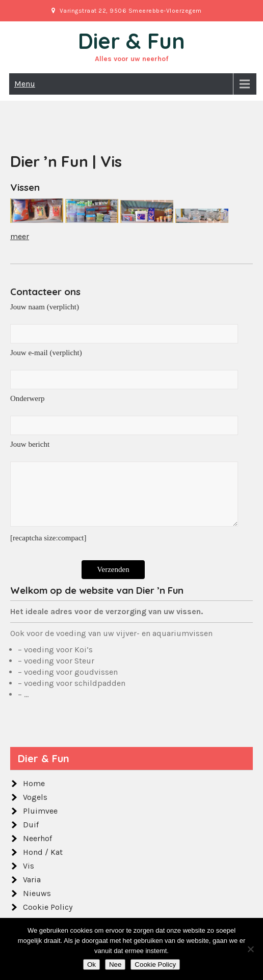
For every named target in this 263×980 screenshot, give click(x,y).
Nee (115, 964)
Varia (32, 880)
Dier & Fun (131, 41)
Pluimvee (40, 811)
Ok (91, 964)
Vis (29, 866)
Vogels (35, 797)
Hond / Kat (43, 852)
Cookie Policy (48, 907)
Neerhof (37, 838)
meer (20, 236)
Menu (25, 84)
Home (34, 783)
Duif (31, 825)
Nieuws (37, 893)
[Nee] (250, 949)
